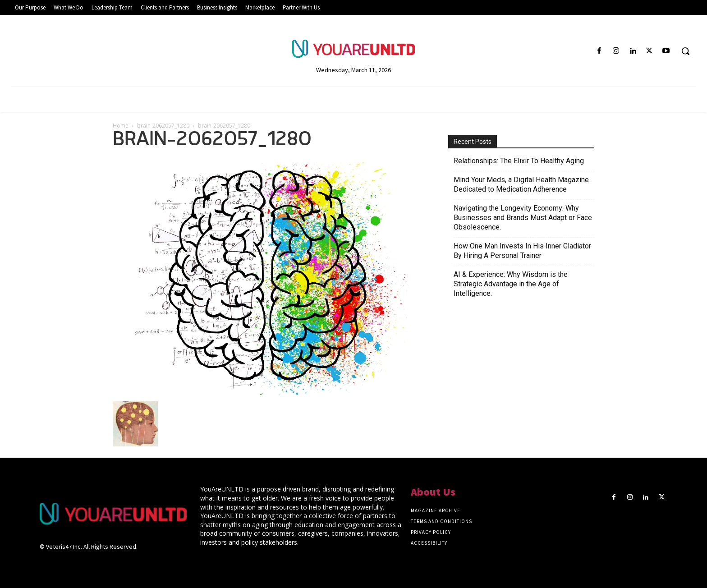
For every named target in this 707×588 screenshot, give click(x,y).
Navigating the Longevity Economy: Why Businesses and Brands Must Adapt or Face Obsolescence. (523, 218)
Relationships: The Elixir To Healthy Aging (519, 161)
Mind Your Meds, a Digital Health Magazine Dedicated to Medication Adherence (521, 184)
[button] (685, 51)
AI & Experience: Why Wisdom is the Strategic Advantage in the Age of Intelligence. (511, 284)
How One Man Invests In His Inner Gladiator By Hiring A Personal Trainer (522, 251)
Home (121, 126)
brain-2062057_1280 (163, 126)
